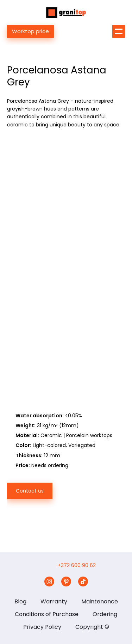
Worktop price (30, 31)
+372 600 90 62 (77, 565)
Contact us (30, 491)
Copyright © (92, 627)
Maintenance (100, 601)
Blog (20, 601)
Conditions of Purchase (47, 614)
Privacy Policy (42, 627)
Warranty (54, 601)
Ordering (105, 614)
